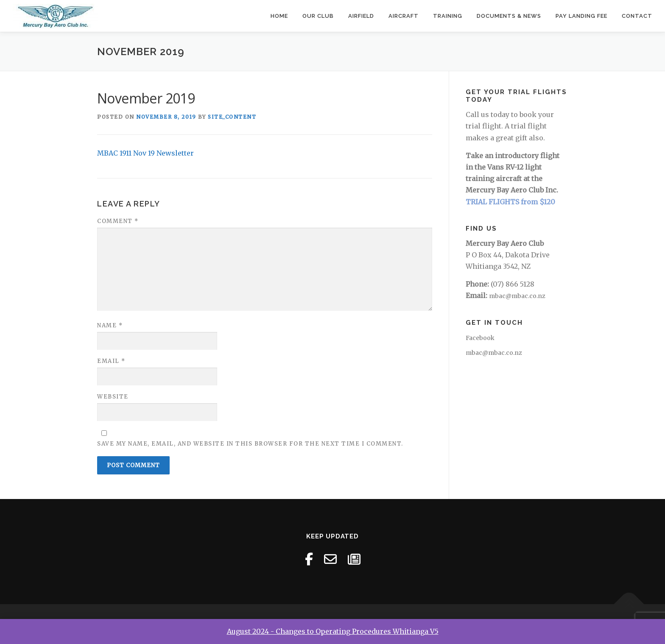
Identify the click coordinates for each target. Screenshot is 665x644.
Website (113, 397)
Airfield (361, 16)
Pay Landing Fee (581, 16)
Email (111, 361)
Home (279, 16)
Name (110, 325)
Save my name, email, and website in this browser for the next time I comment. (250, 444)
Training (448, 16)
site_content (232, 117)
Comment (118, 221)
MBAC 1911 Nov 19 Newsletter (145, 153)
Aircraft (404, 16)
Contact (637, 16)
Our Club (318, 16)
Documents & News (509, 16)
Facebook (480, 338)
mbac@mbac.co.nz (517, 296)
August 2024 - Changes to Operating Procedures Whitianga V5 (333, 631)
